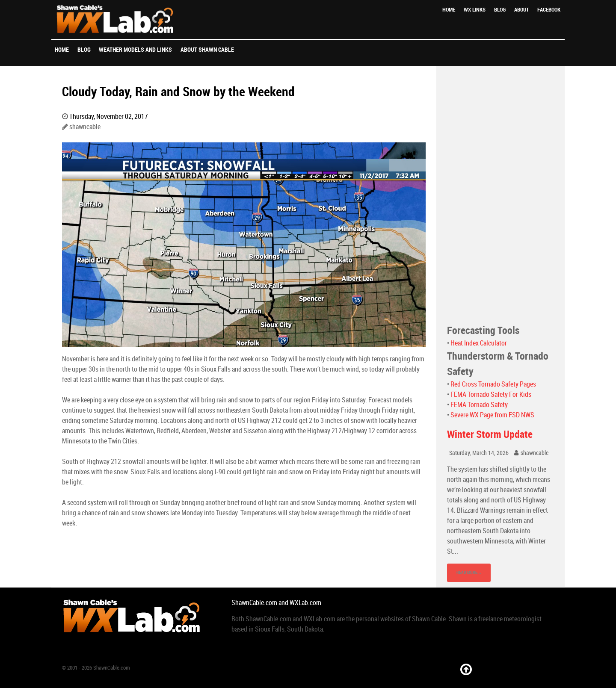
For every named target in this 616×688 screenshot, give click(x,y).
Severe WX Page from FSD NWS (492, 415)
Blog (500, 10)
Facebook (549, 10)
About (521, 10)
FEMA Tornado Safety (479, 405)
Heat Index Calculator (479, 343)
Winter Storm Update (490, 434)
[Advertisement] (500, 195)
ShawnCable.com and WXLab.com (276, 603)
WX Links (475, 10)
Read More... (469, 572)
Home (449, 10)
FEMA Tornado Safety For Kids (491, 394)
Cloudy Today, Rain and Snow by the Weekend (178, 92)
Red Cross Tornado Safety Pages (493, 384)
